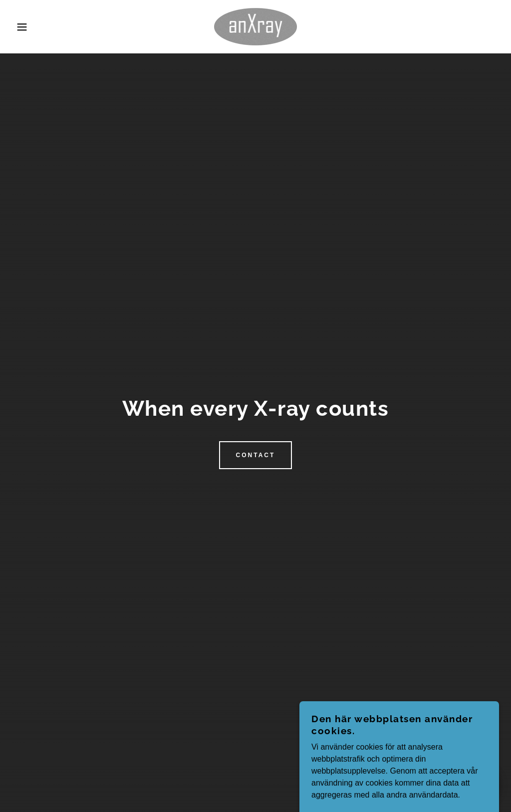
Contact (256, 455)
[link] (255, 26)
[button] (25, 27)
